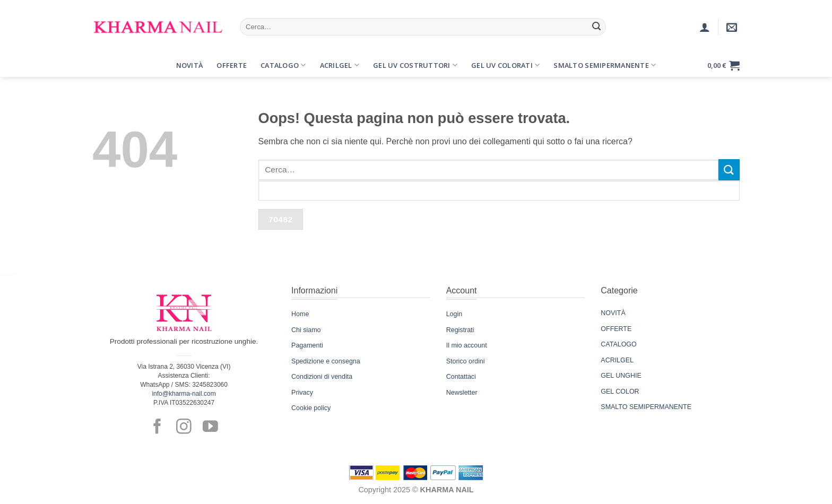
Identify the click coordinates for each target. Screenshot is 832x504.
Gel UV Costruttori (415, 65)
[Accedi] (705, 27)
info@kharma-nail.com (184, 394)
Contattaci (461, 377)
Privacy (302, 393)
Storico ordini (466, 361)
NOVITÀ (613, 313)
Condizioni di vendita (322, 377)
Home (300, 314)
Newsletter (462, 393)
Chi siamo (306, 330)
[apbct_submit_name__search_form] (281, 219)
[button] (102, 65)
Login (454, 314)
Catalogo (283, 65)
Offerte (232, 65)
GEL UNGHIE (621, 376)
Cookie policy (311, 408)
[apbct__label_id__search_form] (499, 191)
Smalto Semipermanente (605, 65)
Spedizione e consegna (326, 361)
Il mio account (467, 345)
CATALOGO (618, 344)
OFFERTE (616, 329)
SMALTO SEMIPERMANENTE (646, 407)
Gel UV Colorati (505, 65)
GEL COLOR (620, 392)
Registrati (460, 330)
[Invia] (596, 27)
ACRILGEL (617, 360)
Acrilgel (340, 65)
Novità (190, 65)
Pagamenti (307, 345)
